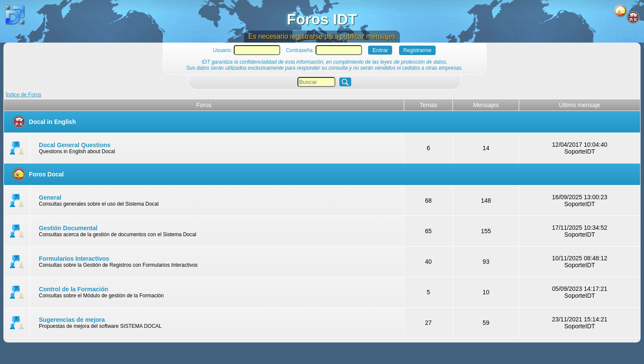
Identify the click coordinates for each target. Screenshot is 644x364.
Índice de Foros (23, 95)
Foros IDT (322, 19)
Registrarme (417, 50)
